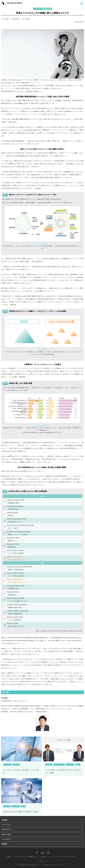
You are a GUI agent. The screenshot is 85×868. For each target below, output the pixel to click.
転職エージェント (34, 857)
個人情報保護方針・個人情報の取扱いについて (29, 865)
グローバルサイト (71, 857)
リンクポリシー (63, 865)
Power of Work (6, 834)
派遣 (8, 857)
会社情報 (4, 820)
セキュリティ (55, 865)
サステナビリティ (7, 829)
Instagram (48, 853)
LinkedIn (42, 853)
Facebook (37, 853)
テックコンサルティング (19, 857)
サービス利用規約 (46, 865)
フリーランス (59, 857)
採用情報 (4, 844)
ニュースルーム (6, 839)
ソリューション (6, 825)
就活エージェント (47, 857)
